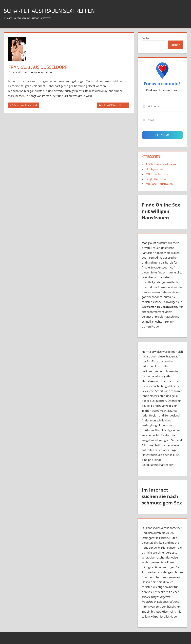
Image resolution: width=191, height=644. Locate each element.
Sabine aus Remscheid (24, 105)
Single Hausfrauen (157, 179)
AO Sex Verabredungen (161, 164)
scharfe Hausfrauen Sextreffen (52, 10)
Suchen (146, 38)
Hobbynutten (154, 169)
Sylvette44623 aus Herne (112, 105)
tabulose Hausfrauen (159, 184)
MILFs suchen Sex (44, 72)
